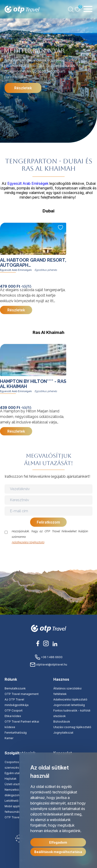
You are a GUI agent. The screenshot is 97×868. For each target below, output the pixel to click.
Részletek (23, 88)
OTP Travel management (22, 694)
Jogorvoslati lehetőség (69, 705)
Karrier (9, 738)
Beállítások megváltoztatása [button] (58, 852)
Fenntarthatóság (16, 733)
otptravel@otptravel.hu (48, 664)
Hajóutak (11, 779)
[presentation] (49, 554)
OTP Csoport (14, 710)
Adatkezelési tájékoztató (28, 542)
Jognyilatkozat (63, 733)
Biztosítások (62, 722)
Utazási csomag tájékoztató (72, 727)
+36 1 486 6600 (49, 657)
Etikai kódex (13, 716)
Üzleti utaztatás (15, 784)
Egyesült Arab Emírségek (28, 183)
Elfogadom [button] (58, 842)
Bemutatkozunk (15, 688)
